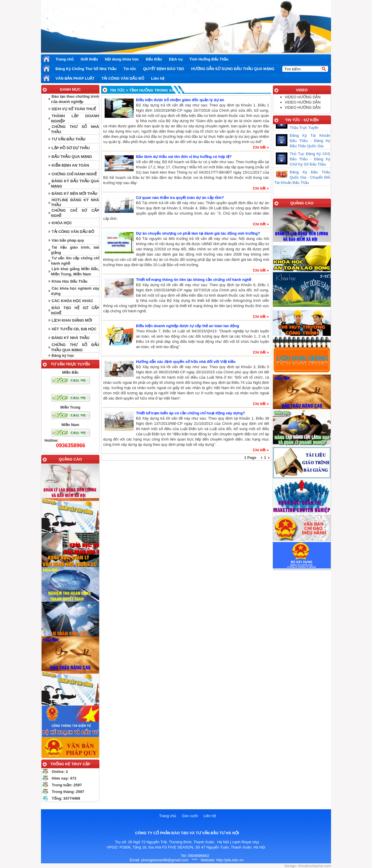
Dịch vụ (176, 59)
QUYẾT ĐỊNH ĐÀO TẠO (163, 69)
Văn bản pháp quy (68, 240)
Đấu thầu (154, 59)
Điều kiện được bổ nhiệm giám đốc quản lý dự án (180, 100)
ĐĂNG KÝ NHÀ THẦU (71, 338)
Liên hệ (158, 78)
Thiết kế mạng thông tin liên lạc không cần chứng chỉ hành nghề (194, 280)
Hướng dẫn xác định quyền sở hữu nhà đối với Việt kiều (186, 362)
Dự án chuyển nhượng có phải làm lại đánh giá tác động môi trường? (198, 233)
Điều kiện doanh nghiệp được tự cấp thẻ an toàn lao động (188, 326)
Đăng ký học (63, 355)
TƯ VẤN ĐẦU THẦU (69, 139)
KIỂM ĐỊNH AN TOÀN (70, 165)
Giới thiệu (89, 59)
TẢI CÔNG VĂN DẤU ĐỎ (123, 78)
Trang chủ (65, 59)
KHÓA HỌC (62, 223)
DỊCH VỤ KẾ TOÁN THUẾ (74, 109)
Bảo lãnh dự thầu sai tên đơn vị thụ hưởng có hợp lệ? (184, 157)
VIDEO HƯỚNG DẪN (303, 97)
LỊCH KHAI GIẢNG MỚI (72, 320)
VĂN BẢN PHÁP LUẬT (75, 78)
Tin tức (130, 69)
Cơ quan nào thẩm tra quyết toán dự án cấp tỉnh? (180, 198)
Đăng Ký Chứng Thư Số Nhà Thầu (86, 69)
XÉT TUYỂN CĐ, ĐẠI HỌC (74, 329)
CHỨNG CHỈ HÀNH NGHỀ (74, 174)
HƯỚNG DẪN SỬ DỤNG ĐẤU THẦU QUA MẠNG (233, 69)
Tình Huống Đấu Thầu (209, 59)
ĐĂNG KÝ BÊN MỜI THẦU (75, 194)
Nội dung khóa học (122, 59)
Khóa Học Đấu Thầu (70, 281)
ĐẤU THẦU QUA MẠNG (72, 157)
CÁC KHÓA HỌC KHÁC (73, 301)
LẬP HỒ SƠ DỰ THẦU (71, 148)
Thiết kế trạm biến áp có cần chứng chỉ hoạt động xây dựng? (191, 413)
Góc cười (190, 816)
